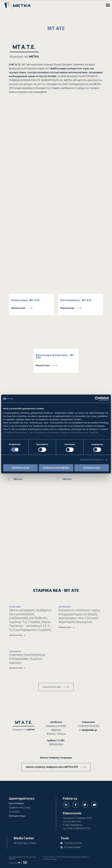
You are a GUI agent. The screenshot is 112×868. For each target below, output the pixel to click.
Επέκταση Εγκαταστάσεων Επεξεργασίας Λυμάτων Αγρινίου (27, 659)
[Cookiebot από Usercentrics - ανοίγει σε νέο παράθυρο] (97, 399)
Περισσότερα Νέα (52, 687)
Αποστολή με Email (71, 843)
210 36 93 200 (74, 822)
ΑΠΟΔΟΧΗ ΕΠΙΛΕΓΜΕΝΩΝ (56, 468)
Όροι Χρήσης (49, 857)
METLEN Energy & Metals (25, 843)
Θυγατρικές (14, 812)
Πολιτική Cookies (34, 436)
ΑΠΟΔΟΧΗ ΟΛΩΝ (92, 468)
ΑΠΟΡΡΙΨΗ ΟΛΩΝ (20, 468)
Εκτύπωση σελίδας (71, 847)
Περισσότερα (18, 308)
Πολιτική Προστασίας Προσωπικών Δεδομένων (73, 857)
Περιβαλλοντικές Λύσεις (20, 808)
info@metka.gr (76, 825)
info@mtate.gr (89, 730)
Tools (65, 838)
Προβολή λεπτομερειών (92, 460)
